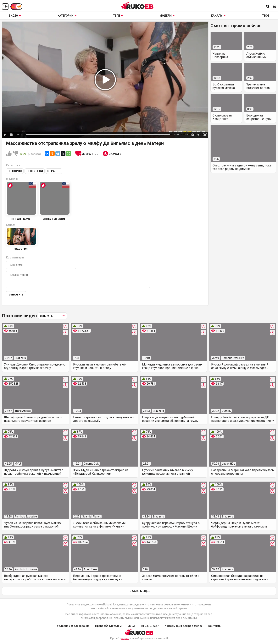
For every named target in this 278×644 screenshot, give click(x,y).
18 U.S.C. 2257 (150, 626)
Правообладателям (108, 626)
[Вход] (275, 7)
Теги (118, 16)
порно (125, 638)
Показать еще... (139, 591)
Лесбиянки (35, 171)
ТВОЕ (266, 16)
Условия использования (73, 626)
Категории (67, 16)
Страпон (54, 171)
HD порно (15, 171)
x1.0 (186, 135)
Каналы (218, 16)
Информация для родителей (183, 626)
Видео (15, 16)
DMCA (131, 626)
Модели (167, 16)
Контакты (215, 626)
